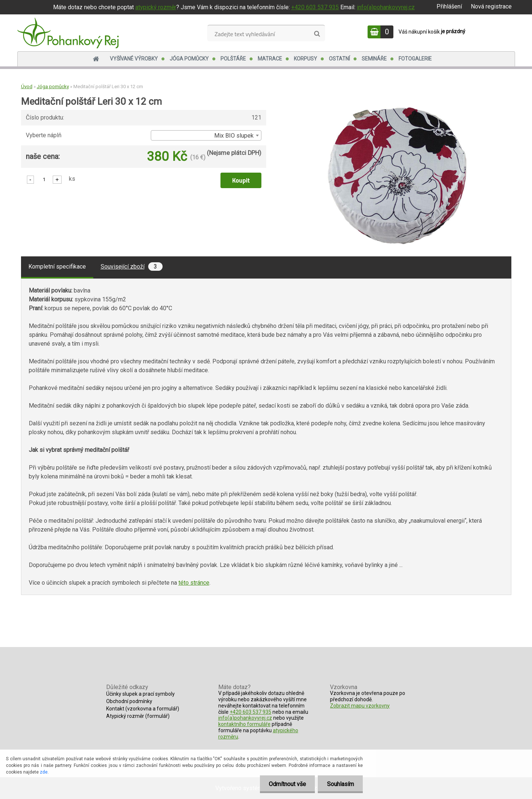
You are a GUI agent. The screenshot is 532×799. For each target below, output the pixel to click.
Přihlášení (449, 6)
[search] (317, 34)
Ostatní (339, 59)
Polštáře (233, 59)
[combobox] (206, 135)
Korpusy (305, 59)
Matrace (270, 59)
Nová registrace (491, 6)
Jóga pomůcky (189, 59)
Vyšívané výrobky (134, 59)
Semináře (374, 59)
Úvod (27, 87)
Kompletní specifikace (57, 267)
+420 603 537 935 (315, 7)
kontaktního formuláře (244, 724)
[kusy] (44, 179)
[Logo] (68, 33)
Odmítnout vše (287, 784)
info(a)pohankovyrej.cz (386, 7)
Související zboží (132, 267)
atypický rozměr (156, 7)
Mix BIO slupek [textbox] (234, 136)
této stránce (194, 583)
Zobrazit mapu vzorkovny (360, 706)
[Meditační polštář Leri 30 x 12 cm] (397, 109)
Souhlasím (340, 784)
